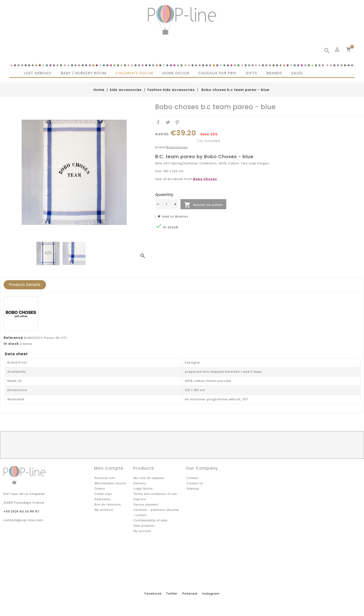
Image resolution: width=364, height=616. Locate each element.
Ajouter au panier (203, 205)
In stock (11, 344)
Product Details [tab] (25, 285)
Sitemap (193, 489)
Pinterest (177, 123)
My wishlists (104, 510)
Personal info (105, 478)
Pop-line (140, 499)
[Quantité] (167, 204)
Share (159, 123)
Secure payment (146, 504)
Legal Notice (143, 489)
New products (144, 526)
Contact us (195, 483)
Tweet (168, 123)
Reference (13, 338)
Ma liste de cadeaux (149, 478)
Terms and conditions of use (155, 494)
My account (142, 531)
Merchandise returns (110, 483)
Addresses (103, 499)
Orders (100, 489)
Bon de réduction (108, 504)
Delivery (140, 483)
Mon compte (109, 468)
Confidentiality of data (151, 520)
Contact (192, 478)
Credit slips (103, 494)
